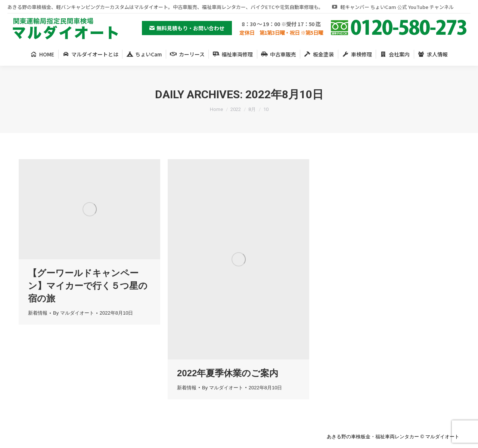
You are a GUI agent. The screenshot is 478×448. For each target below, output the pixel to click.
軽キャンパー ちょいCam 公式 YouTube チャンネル (392, 7)
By (74, 313)
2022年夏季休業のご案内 (228, 373)
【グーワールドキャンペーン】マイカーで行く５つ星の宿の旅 (88, 286)
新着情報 (38, 313)
